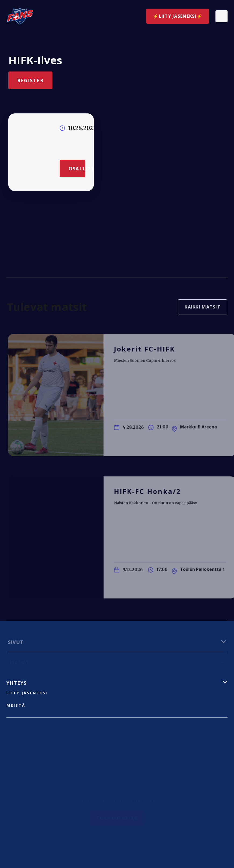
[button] (222, 16)
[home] (20, 16)
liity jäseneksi (27, 693)
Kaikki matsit (200, 309)
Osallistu (77, 168)
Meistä (16, 705)
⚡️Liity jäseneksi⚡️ (178, 16)
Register (30, 80)
